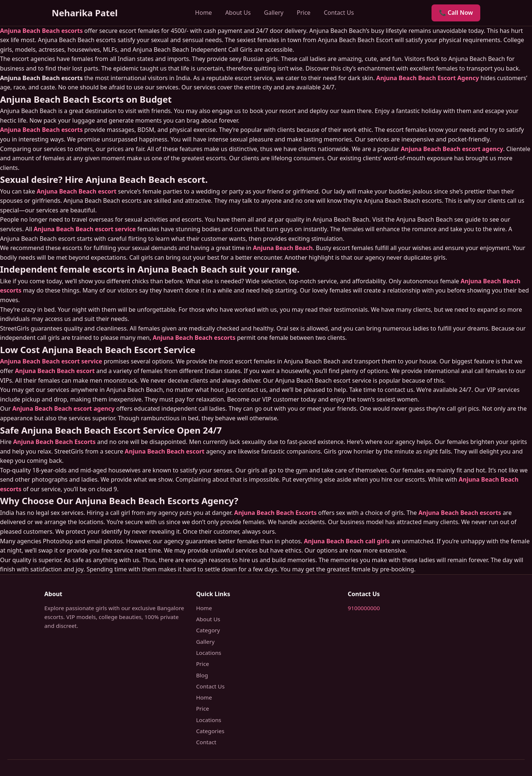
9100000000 (364, 608)
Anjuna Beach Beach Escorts (54, 442)
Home (204, 13)
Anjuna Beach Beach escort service (85, 229)
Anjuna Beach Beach (283, 248)
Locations (209, 653)
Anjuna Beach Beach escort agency (452, 149)
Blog (202, 675)
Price (303, 13)
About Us (238, 13)
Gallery (274, 13)
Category (208, 630)
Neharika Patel (85, 13)
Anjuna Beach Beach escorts (41, 31)
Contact (206, 742)
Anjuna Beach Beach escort (76, 191)
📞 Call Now (456, 13)
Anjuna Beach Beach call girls (347, 541)
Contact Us (339, 13)
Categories (210, 731)
